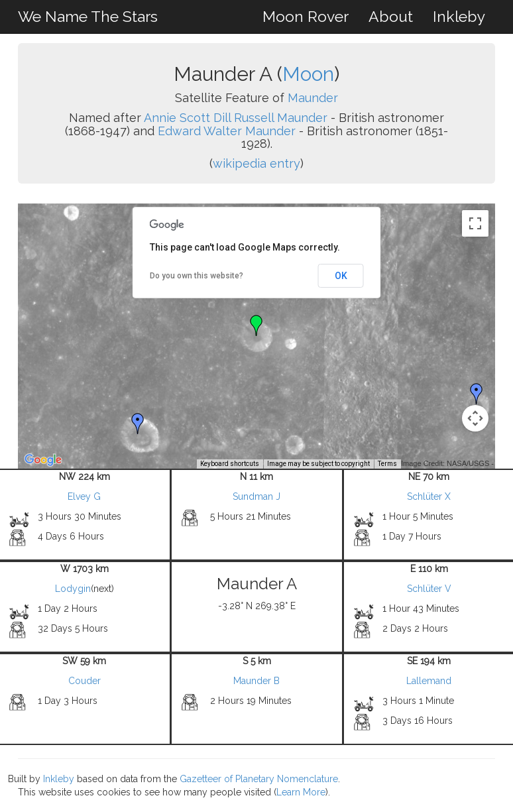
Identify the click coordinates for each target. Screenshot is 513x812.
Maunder (313, 98)
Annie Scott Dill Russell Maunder (236, 118)
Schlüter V (429, 589)
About (391, 16)
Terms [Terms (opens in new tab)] (387, 464)
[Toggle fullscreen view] (475, 223)
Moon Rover (306, 16)
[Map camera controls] (475, 418)
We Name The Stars (88, 16)
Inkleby (459, 16)
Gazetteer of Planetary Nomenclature (259, 779)
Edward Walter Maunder (227, 131)
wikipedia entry (256, 163)
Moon (308, 74)
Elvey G (84, 496)
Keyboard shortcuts (230, 464)
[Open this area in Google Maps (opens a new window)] (43, 460)
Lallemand (429, 681)
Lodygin (73, 589)
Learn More (301, 792)
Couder (85, 681)
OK (341, 276)
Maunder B (256, 681)
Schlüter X (429, 496)
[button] (477, 394)
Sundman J (256, 496)
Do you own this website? (197, 276)
